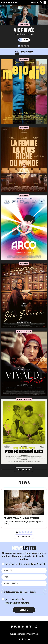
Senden (24, 610)
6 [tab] (31, 532)
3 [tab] (23, 532)
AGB (37, 634)
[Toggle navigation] (45, 3)
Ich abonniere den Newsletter (26, 564)
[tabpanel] (24, 265)
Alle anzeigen (24, 470)
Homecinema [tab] (27, 52)
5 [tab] (28, 532)
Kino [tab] (17, 52)
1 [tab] (17, 532)
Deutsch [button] (34, 3)
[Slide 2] (22, 46)
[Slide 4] (28, 46)
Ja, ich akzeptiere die (18, 601)
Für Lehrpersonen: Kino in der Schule (19, 592)
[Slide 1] (19, 46)
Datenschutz (30, 634)
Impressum (21, 634)
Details (23, 40)
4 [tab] (25, 532)
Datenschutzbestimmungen (18, 603)
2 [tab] (20, 532)
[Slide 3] (25, 46)
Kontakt (13, 634)
